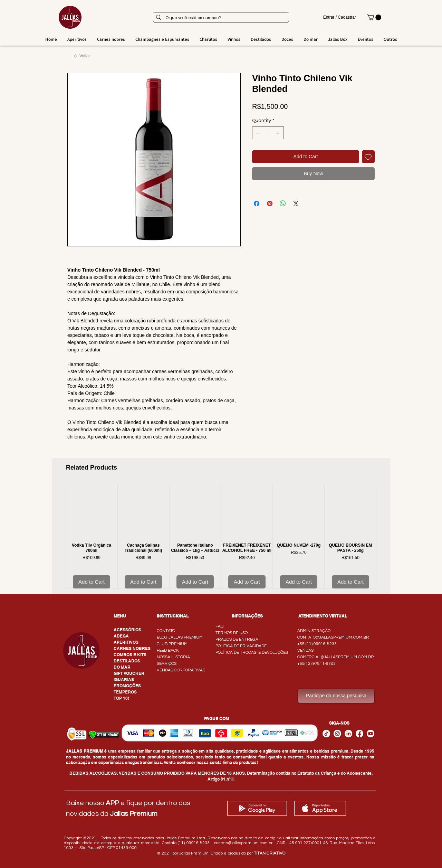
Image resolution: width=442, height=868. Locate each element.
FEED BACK (168, 650)
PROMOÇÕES (127, 686)
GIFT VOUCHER (129, 673)
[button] (374, 17)
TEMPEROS (125, 692)
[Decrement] (257, 133)
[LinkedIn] (348, 734)
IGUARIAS (124, 680)
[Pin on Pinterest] (270, 204)
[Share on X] (296, 204)
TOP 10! (121, 698)
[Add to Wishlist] (368, 157)
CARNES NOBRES (132, 648)
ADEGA (121, 636)
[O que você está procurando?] (220, 18)
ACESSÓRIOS (127, 630)
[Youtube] (371, 734)
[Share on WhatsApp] (283, 204)
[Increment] (278, 133)
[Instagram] (337, 734)
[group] (221, 536)
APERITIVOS (126, 642)
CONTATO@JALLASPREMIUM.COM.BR (333, 637)
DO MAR (122, 667)
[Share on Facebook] (257, 204)
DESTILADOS (127, 661)
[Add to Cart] (92, 582)
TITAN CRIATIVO (270, 853)
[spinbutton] (268, 133)
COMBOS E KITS (130, 655)
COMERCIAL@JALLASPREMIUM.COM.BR (336, 657)
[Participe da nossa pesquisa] (336, 696)
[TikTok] (326, 734)
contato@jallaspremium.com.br (243, 843)
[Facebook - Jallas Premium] (359, 734)
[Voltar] (83, 56)
